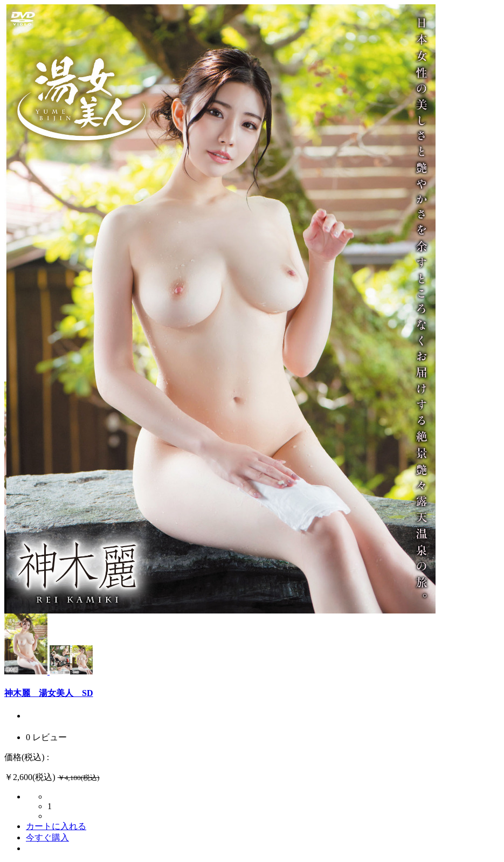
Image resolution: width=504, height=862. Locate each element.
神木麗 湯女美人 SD (49, 693)
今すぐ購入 (47, 837)
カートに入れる (56, 826)
